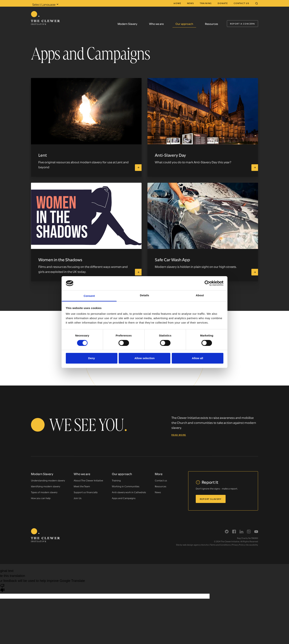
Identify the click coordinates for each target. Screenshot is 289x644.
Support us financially (86, 492)
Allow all (197, 358)
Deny (92, 358)
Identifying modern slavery (46, 486)
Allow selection (144, 358)
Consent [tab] (89, 296)
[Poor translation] (2, 588)
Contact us (241, 3)
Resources (211, 24)
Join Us (78, 498)
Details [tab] (144, 295)
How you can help (41, 498)
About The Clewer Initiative (88, 480)
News (190, 3)
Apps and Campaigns (124, 498)
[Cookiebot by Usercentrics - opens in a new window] (207, 283)
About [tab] (200, 295)
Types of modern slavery (44, 492)
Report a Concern (242, 24)
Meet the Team (82, 486)
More (159, 474)
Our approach (184, 24)
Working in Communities (126, 486)
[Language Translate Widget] (45, 4)
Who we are (156, 24)
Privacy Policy (238, 545)
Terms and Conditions (220, 545)
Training (206, 3)
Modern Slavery (127, 24)
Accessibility (252, 545)
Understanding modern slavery (48, 480)
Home (177, 3)
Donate (223, 3)
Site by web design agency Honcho (192, 545)
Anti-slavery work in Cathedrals (129, 492)
